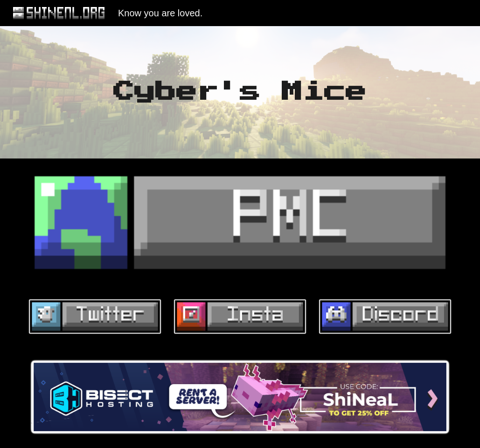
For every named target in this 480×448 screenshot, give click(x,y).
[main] (240, 93)
